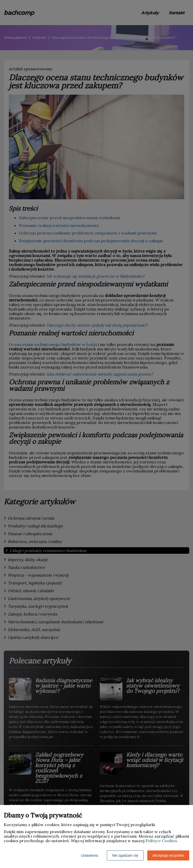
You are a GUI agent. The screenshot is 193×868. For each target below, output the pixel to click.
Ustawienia (89, 855)
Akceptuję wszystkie (168, 855)
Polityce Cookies (161, 841)
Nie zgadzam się (125, 855)
